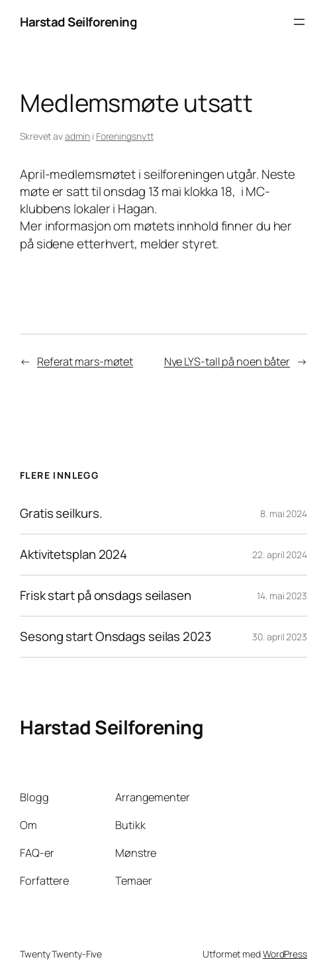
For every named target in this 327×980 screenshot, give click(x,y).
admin (78, 136)
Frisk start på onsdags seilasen (106, 596)
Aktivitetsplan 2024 (73, 555)
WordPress (285, 954)
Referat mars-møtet (85, 362)
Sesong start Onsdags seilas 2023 (116, 637)
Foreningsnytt (125, 136)
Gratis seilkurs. (61, 514)
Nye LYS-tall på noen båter (227, 362)
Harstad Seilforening (78, 22)
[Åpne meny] (299, 22)
